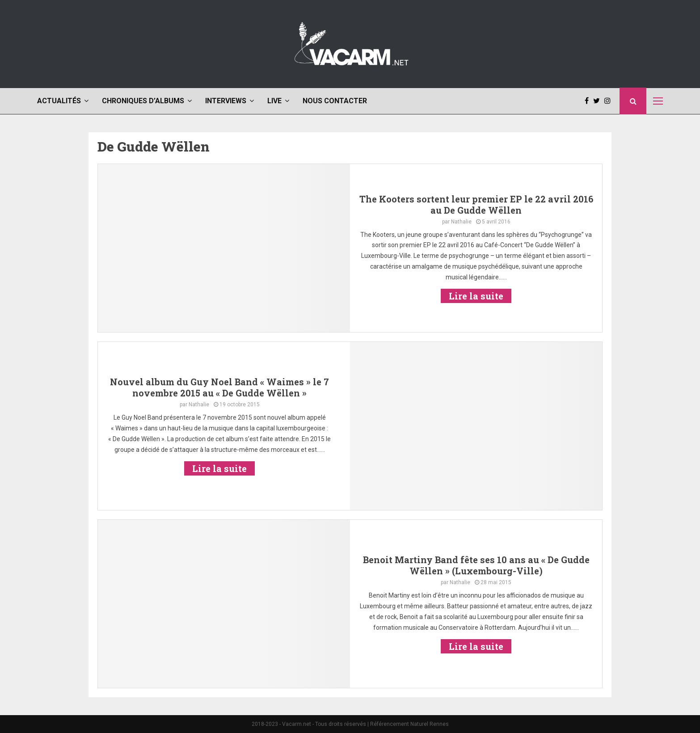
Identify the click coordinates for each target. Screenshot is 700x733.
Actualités (59, 101)
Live (274, 101)
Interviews (226, 101)
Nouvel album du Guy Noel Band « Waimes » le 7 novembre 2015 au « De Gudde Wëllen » (219, 387)
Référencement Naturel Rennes (409, 724)
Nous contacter (335, 101)
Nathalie (461, 222)
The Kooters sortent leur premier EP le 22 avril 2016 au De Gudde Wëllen (476, 204)
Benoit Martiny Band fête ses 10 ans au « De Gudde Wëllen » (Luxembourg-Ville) (476, 565)
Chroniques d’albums (143, 101)
